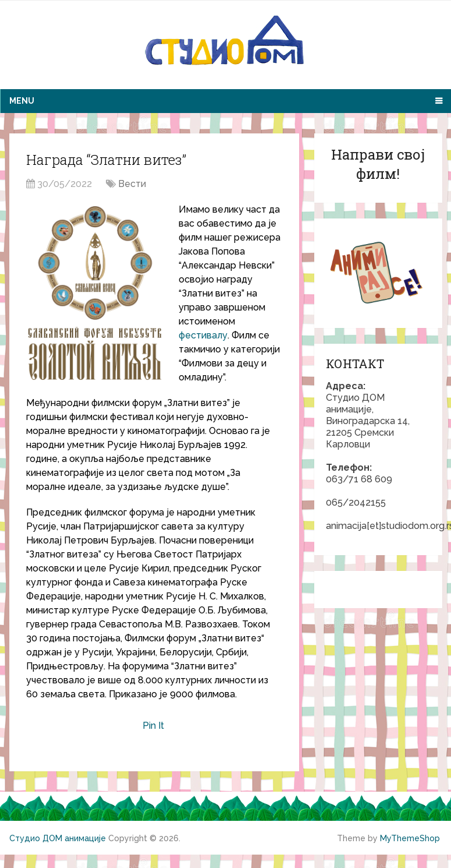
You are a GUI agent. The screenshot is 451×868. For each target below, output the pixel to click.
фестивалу (203, 335)
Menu (22, 101)
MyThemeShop (410, 838)
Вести (132, 184)
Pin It (153, 726)
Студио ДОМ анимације (58, 838)
